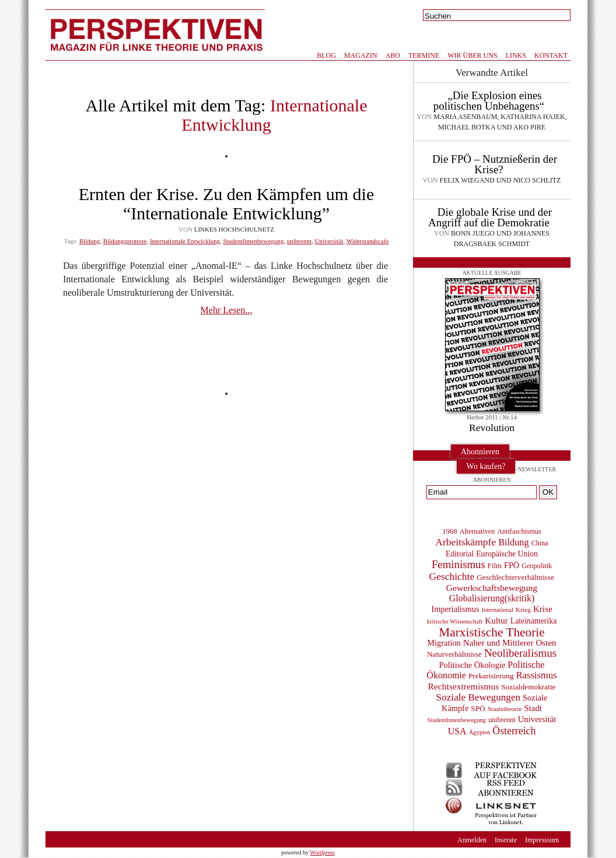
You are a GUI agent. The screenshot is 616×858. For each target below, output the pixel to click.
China (540, 543)
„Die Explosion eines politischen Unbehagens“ (489, 101)
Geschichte (452, 576)
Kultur (496, 621)
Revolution (492, 428)
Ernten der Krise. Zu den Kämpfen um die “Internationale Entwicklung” (227, 204)
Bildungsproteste (125, 241)
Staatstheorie (505, 709)
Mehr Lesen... (227, 310)
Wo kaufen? (486, 466)
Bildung (90, 241)
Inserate (506, 840)
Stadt (533, 708)
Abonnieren (480, 452)
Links (516, 55)
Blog (326, 55)
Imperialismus (455, 609)
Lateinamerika (534, 621)
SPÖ (478, 708)
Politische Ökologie (473, 665)
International (498, 610)
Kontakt (551, 55)
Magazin (361, 55)
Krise (543, 609)
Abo (393, 55)
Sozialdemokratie (528, 687)
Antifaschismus (519, 531)
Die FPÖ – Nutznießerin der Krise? (495, 164)
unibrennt (299, 241)
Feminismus (459, 564)
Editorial (460, 554)
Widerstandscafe (368, 241)
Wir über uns (472, 55)
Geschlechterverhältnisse (515, 577)
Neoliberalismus (520, 653)
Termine (424, 55)
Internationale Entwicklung (185, 241)
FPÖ (512, 565)
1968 (449, 531)
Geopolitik (537, 566)
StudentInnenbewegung (253, 241)
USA (457, 731)
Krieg (523, 610)
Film (495, 566)
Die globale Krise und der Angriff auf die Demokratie (490, 217)
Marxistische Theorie (491, 632)
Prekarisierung (491, 676)
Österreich (514, 731)
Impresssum (542, 840)
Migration (444, 643)
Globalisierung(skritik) (492, 598)
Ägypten (480, 732)
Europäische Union (507, 554)
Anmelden (472, 840)
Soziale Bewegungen (479, 697)
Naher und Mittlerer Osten (510, 643)
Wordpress (322, 852)
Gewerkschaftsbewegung (492, 588)
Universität (329, 241)
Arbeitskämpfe (466, 542)
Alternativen (477, 531)
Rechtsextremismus (463, 686)
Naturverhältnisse (454, 654)
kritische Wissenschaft (455, 621)
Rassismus (537, 675)
